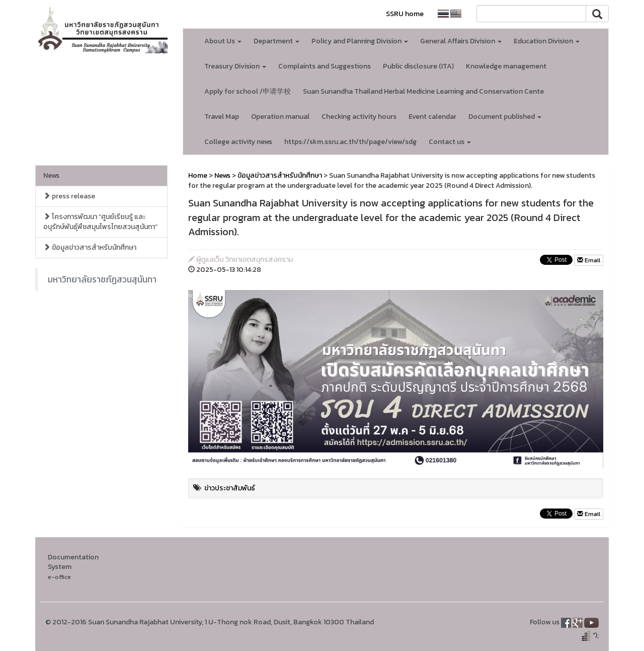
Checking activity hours (359, 117)
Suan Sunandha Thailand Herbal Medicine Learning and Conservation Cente (423, 91)
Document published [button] (505, 117)
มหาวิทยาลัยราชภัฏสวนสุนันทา (102, 279)
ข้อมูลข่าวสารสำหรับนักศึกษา (90, 247)
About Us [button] (223, 41)
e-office (59, 577)
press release (69, 196)
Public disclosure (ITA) (418, 66)
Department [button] (276, 41)
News (51, 175)
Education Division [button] (547, 41)
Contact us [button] (450, 142)
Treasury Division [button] (235, 66)
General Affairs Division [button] (461, 41)
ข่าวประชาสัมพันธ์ (230, 488)
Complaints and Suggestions (325, 66)
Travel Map (222, 117)
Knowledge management (506, 66)
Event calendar (432, 117)
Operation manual (280, 117)
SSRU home (405, 14)
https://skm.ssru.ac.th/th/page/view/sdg (350, 142)
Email (589, 260)
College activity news (238, 142)
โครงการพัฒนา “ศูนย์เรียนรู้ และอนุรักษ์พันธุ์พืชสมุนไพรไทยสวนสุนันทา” (100, 222)
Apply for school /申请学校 (248, 91)
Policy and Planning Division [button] (360, 41)
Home (198, 175)
